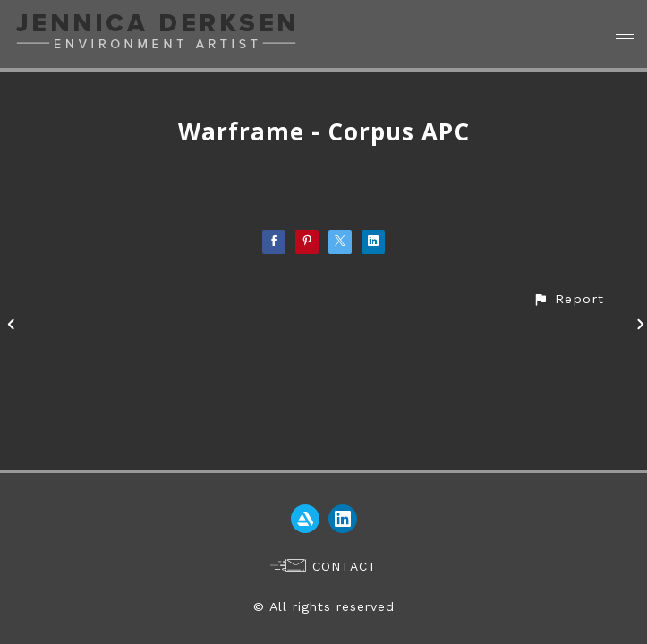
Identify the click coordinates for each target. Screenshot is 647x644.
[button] (568, 299)
